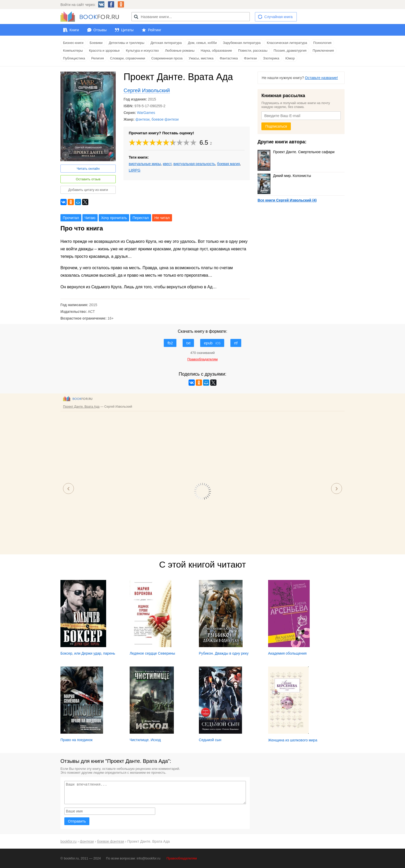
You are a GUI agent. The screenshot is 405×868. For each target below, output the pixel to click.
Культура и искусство (142, 51)
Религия (98, 58)
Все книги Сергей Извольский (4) (287, 200)
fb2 (170, 343)
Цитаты (127, 30)
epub (212, 343)
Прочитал (71, 218)
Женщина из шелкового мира (293, 740)
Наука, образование (216, 51)
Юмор (290, 58)
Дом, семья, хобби (202, 43)
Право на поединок (76, 740)
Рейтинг (155, 30)
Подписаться (276, 126)
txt (188, 343)
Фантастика (229, 58)
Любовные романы (180, 51)
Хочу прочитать (114, 218)
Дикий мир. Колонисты (284, 176)
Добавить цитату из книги (88, 190)
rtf (236, 343)
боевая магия (228, 164)
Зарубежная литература (242, 43)
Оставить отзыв (88, 179)
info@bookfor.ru (149, 858)
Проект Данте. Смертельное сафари (296, 152)
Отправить (77, 821)
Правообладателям (182, 858)
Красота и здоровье (104, 51)
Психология (322, 43)
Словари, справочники (128, 58)
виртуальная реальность (194, 164)
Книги (74, 30)
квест (167, 164)
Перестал (141, 218)
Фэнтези (251, 58)
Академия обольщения (287, 653)
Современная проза (167, 58)
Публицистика (74, 58)
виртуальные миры (145, 164)
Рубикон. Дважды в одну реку (224, 653)
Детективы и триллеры (127, 43)
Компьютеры (73, 51)
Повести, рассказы (253, 51)
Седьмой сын (210, 740)
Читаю (90, 218)
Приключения (323, 51)
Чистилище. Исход (145, 740)
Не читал (162, 218)
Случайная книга (278, 17)
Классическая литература (287, 43)
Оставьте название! (322, 78)
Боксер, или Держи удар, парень (88, 653)
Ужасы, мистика (201, 58)
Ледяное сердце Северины (152, 653)
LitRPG (134, 170)
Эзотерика (271, 58)
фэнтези (143, 119)
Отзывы (100, 30)
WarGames (146, 113)
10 (193, 142)
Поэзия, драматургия (290, 51)
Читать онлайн (88, 169)
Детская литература (166, 43)
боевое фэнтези (165, 119)
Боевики (96, 43)
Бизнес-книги (73, 43)
